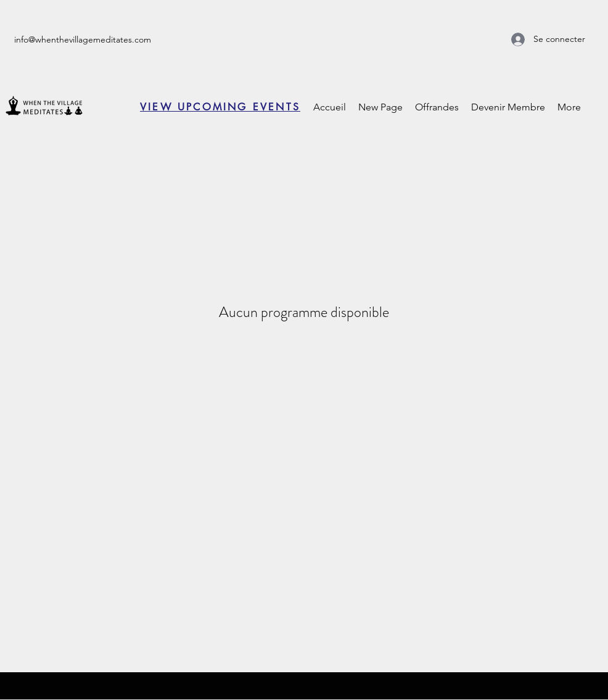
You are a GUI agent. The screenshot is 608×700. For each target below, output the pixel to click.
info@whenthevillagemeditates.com (83, 39)
